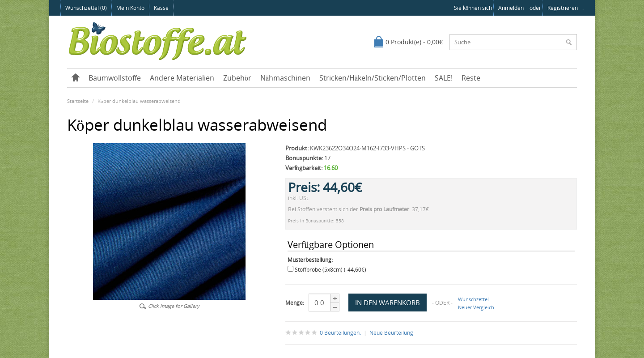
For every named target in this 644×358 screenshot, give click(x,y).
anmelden (511, 8)
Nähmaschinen (285, 78)
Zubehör (237, 78)
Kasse (161, 8)
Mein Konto (130, 8)
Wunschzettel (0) (86, 8)
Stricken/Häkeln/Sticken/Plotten (373, 78)
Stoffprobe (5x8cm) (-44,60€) (330, 270)
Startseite (78, 101)
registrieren (563, 8)
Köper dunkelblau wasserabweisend (139, 101)
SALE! (444, 78)
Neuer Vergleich (476, 307)
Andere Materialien (182, 78)
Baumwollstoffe (115, 78)
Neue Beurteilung (391, 333)
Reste (471, 78)
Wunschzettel (473, 299)
